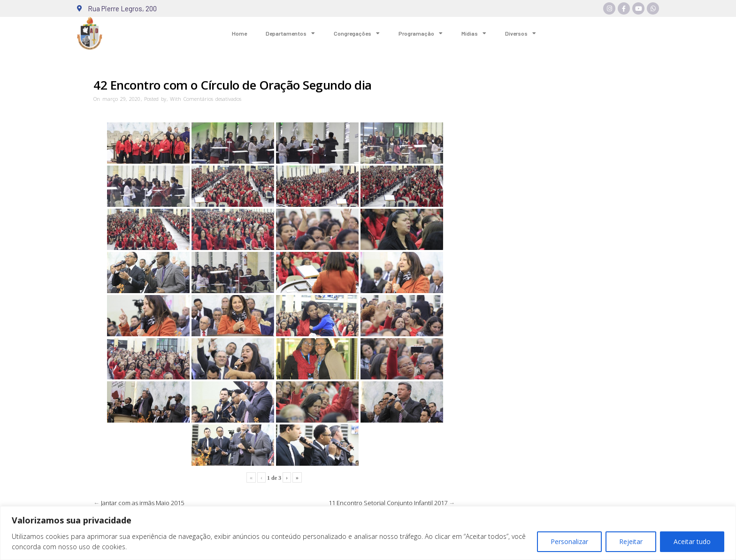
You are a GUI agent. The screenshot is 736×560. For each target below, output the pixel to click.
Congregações (357, 33)
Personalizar (569, 541)
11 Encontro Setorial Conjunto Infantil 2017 (388, 503)
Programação (421, 33)
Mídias (474, 33)
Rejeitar (631, 541)
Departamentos (290, 33)
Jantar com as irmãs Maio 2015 (142, 503)
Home (239, 33)
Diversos (521, 33)
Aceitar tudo (692, 541)
